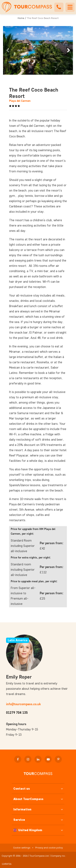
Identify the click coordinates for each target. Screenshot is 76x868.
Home (21, 18)
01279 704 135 (17, 713)
